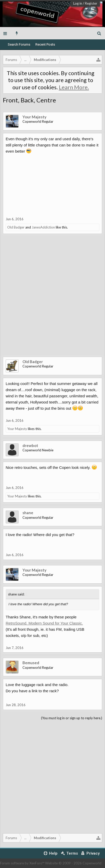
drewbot (30, 445)
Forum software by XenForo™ (23, 863)
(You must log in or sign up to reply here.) (72, 718)
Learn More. (74, 87)
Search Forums (19, 44)
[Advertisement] (53, 299)
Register (91, 3)
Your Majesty (34, 117)
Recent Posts (45, 44)
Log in (78, 3)
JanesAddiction (43, 227)
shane (28, 513)
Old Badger (16, 227)
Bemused (31, 663)
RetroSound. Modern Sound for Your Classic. (44, 623)
